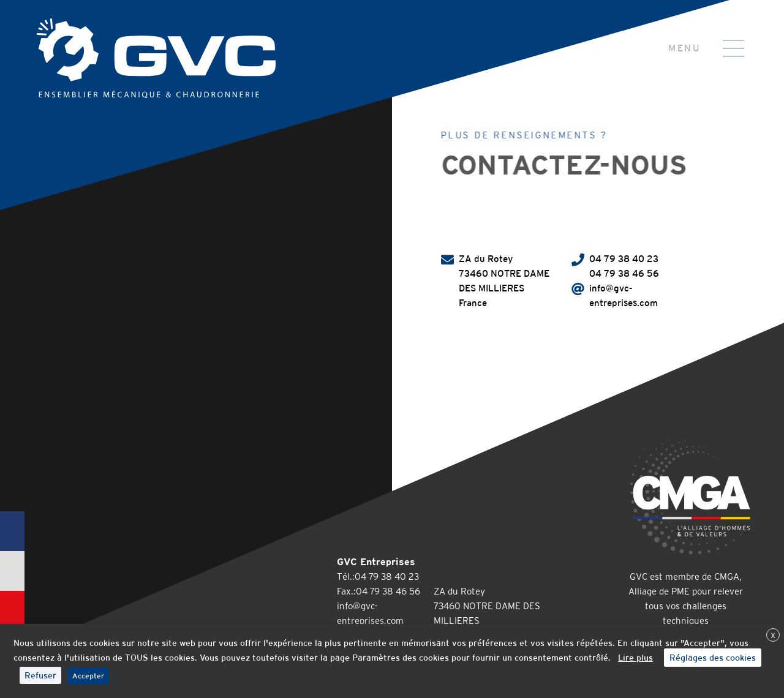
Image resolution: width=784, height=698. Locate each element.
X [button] (773, 636)
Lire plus (635, 658)
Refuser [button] (40, 675)
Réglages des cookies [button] (713, 658)
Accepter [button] (88, 676)
